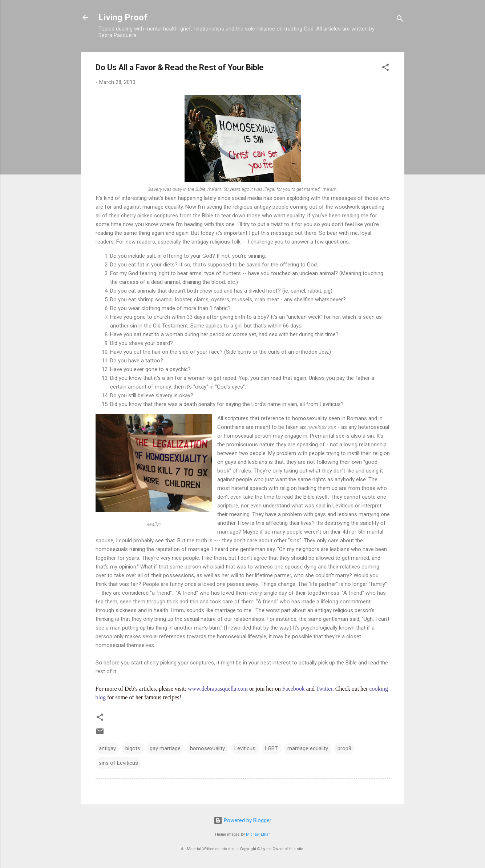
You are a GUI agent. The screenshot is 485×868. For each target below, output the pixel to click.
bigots (133, 748)
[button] (385, 69)
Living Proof (123, 17)
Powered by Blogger (242, 820)
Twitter (324, 689)
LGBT (271, 748)
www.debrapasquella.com (218, 689)
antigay (107, 748)
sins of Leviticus (118, 763)
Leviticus (245, 748)
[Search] (400, 20)
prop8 (344, 748)
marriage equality (308, 748)
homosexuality (207, 748)
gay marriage (165, 748)
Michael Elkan (258, 834)
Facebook (294, 689)
